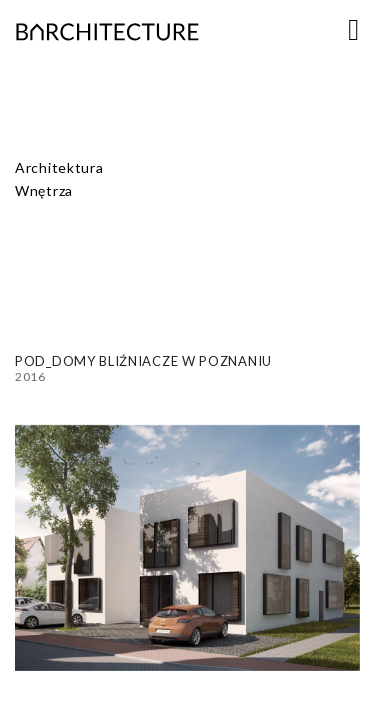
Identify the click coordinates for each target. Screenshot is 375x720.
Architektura (59, 167)
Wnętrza (44, 190)
